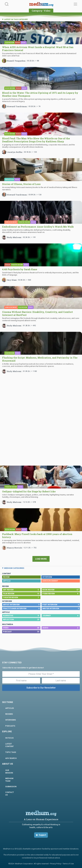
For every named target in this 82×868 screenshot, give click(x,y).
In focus (12, 738)
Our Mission (14, 768)
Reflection (9, 180)
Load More (41, 559)
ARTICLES (13, 708)
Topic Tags (14, 750)
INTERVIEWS (14, 720)
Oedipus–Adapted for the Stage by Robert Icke (29, 491)
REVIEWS (12, 714)
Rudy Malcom (14, 239)
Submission (14, 779)
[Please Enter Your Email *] (41, 674)
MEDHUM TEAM (15, 773)
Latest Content (16, 744)
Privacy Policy (56, 864)
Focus (18, 43)
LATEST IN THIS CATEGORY (16, 19)
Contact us (14, 784)
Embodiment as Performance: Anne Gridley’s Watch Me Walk (38, 229)
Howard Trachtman (17, 106)
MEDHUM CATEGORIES (14, 568)
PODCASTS (13, 726)
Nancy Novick (14, 548)
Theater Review (24, 224)
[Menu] (75, 4)
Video (23, 43)
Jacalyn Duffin (15, 152)
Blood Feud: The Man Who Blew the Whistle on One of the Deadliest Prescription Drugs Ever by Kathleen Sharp (36, 140)
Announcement (11, 224)
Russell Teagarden (16, 61)
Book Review (10, 88)
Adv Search (14, 755)
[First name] (21, 681)
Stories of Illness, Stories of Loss (22, 185)
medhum (41, 4)
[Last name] (61, 681)
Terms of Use (68, 864)
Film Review (10, 43)
